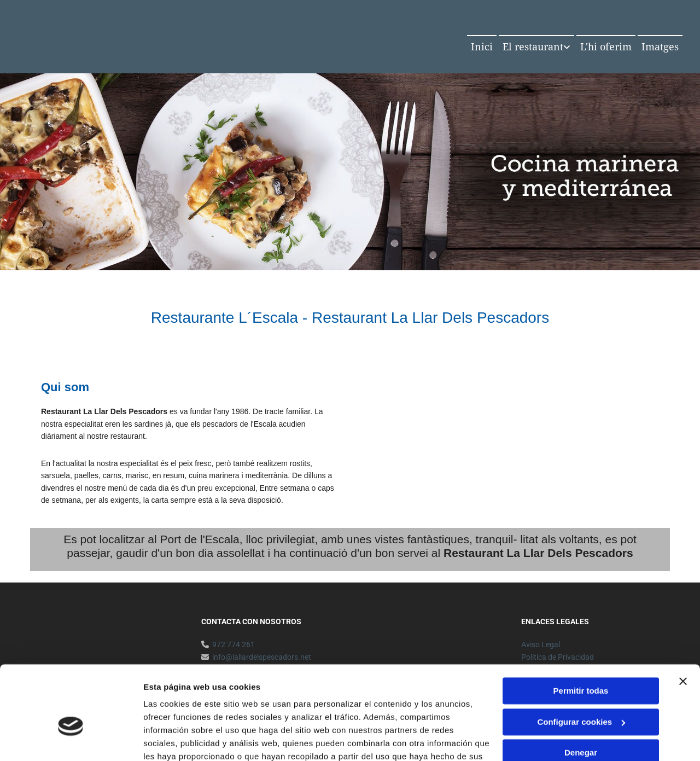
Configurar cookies (581, 661)
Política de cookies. (223, 709)
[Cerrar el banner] (683, 621)
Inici (482, 47)
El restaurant (533, 47)
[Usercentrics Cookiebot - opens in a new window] (71, 740)
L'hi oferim (606, 47)
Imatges (660, 47)
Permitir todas (581, 631)
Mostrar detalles (175, 739)
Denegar (581, 692)
